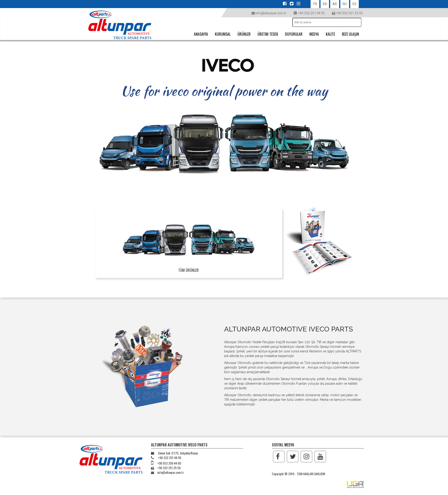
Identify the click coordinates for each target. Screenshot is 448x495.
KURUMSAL (223, 34)
